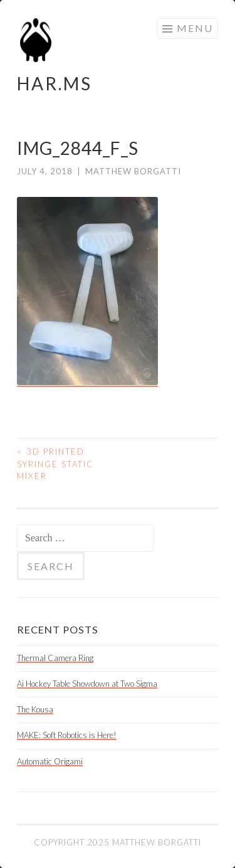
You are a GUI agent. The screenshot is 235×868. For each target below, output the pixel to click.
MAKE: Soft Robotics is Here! (67, 735)
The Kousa (35, 709)
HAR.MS (55, 83)
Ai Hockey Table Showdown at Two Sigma (87, 684)
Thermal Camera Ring (55, 658)
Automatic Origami (50, 761)
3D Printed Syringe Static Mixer (55, 464)
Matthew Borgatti (133, 171)
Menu (195, 28)
